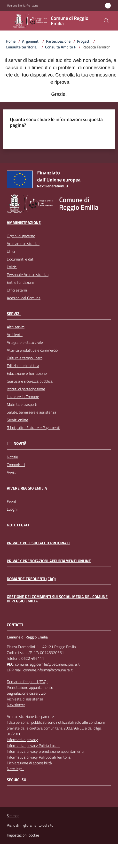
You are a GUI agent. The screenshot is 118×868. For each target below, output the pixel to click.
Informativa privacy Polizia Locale (34, 745)
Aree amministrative (23, 244)
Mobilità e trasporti (22, 404)
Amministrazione (24, 223)
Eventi (12, 501)
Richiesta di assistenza (25, 699)
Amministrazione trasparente (30, 716)
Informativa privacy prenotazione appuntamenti (45, 751)
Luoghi (12, 509)
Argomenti (31, 41)
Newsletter (16, 705)
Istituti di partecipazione (26, 389)
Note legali (18, 525)
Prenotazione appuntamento (30, 687)
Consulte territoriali (22, 47)
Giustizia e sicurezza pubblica (30, 381)
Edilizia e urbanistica (23, 366)
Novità (20, 443)
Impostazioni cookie (23, 835)
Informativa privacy (22, 740)
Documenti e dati (20, 259)
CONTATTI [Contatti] (15, 625)
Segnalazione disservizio (26, 693)
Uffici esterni (17, 290)
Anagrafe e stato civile (25, 342)
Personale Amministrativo (28, 275)
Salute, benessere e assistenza (31, 412)
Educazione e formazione (27, 373)
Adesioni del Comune (24, 298)
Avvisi (12, 472)
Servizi (14, 314)
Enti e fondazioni (20, 282)
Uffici (11, 251)
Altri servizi (16, 327)
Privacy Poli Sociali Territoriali (38, 543)
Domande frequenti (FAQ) (31, 579)
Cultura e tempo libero (25, 358)
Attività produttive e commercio (32, 350)
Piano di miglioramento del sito (30, 825)
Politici (12, 267)
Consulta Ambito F (60, 47)
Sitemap (13, 816)
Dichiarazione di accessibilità (29, 763)
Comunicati (16, 465)
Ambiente (15, 335)
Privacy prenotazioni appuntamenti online (49, 561)
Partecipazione (58, 41)
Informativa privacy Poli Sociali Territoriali (39, 757)
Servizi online (17, 420)
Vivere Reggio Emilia (27, 488)
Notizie (12, 457)
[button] (106, 21)
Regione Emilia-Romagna (23, 6)
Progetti (84, 41)
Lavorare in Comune (23, 397)
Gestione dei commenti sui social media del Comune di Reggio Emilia (57, 599)
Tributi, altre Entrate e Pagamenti (33, 428)
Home (11, 41)
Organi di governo (21, 236)
